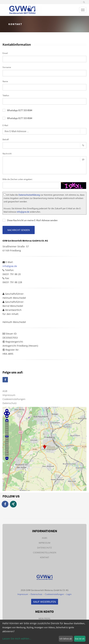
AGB (5, 391)
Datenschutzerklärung (29, 195)
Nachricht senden (19, 230)
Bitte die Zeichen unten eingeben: (17, 179)
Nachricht (7, 154)
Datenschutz (10, 403)
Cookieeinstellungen (14, 399)
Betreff (6, 139)
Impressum (9, 395)
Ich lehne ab (66, 639)
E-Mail (5, 125)
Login (69, 594)
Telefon (6, 95)
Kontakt (45, 557)
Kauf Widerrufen (45, 602)
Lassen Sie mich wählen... (17, 639)
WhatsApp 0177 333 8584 (17, 110)
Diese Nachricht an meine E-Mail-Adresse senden (30, 220)
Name (5, 81)
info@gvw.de (23, 212)
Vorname (7, 67)
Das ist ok (80, 639)
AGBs (45, 538)
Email (5, 53)
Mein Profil (44, 619)
